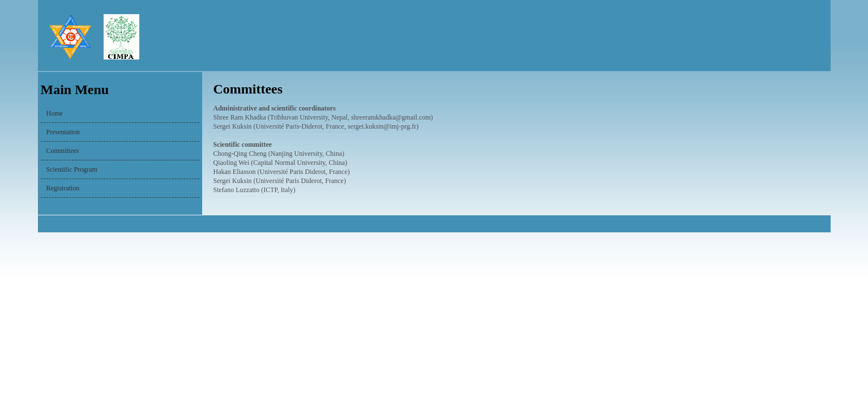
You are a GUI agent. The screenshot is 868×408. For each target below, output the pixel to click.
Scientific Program (72, 169)
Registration (63, 188)
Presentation (63, 132)
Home (55, 113)
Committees (63, 151)
